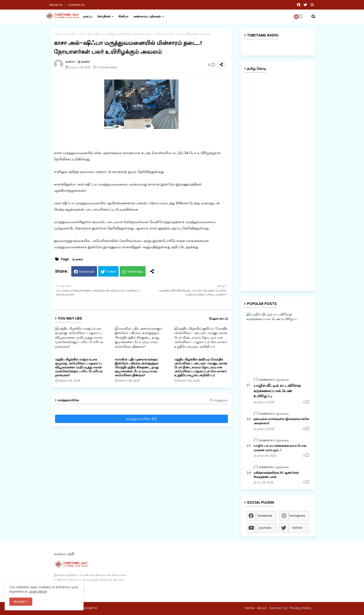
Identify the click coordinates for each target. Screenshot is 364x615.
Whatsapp (135, 272)
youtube (265, 528)
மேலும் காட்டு (218, 319)
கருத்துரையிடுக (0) (141, 419)
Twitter (111, 272)
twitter (297, 528)
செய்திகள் (104, 16)
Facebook (87, 272)
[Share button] (152, 271)
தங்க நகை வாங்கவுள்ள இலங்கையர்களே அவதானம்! (281, 421)
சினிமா (123, 16)
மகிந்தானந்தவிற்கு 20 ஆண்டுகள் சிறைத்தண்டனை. (276, 475)
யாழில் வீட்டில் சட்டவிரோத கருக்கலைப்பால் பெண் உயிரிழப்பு (277, 391)
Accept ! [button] (21, 602)
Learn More (38, 592)
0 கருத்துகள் (219, 400)
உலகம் (71, 34)
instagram (297, 516)
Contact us (76, 5)
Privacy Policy (301, 608)
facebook (265, 516)
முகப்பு (88, 16)
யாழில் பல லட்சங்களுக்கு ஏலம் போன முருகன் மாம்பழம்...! (280, 448)
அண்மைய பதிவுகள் (147, 16)
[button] (313, 17)
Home (250, 608)
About (262, 608)
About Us (56, 5)
